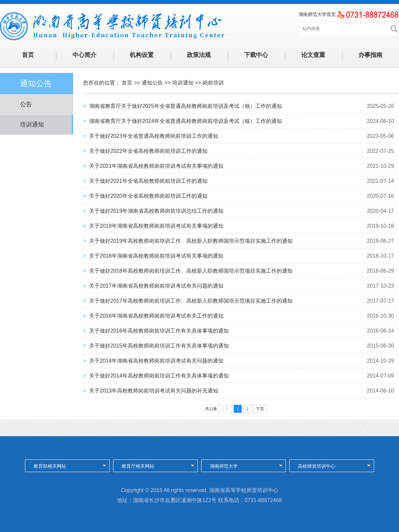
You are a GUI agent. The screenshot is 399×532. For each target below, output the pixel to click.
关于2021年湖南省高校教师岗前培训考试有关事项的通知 (156, 166)
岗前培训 (213, 83)
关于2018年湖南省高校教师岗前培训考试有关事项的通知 (156, 256)
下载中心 (256, 55)
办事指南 (370, 55)
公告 (26, 104)
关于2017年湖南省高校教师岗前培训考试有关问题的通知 (156, 286)
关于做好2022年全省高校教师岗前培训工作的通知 (148, 151)
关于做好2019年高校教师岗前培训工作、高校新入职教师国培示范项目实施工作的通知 (191, 241)
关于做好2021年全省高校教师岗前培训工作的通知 (148, 181)
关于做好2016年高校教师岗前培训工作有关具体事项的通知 (159, 331)
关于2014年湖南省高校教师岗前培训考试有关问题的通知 (156, 361)
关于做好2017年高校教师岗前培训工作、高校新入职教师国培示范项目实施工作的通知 (191, 301)
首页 (28, 55)
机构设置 (142, 55)
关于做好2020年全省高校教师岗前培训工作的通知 (148, 196)
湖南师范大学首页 (317, 14)
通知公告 (152, 83)
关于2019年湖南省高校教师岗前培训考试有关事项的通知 (156, 226)
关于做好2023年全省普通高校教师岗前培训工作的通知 (154, 136)
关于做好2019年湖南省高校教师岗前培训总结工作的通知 (156, 211)
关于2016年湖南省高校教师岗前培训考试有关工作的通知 (156, 316)
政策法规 (199, 55)
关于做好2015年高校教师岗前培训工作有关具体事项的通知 (159, 346)
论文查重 (313, 55)
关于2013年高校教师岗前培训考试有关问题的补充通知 (154, 391)
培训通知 (32, 125)
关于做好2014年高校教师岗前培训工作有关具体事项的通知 (159, 376)
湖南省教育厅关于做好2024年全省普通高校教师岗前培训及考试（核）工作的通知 (186, 121)
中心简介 (84, 55)
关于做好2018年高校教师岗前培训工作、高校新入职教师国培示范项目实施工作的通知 (191, 271)
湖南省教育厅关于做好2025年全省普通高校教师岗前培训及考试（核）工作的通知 (186, 106)
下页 (260, 409)
